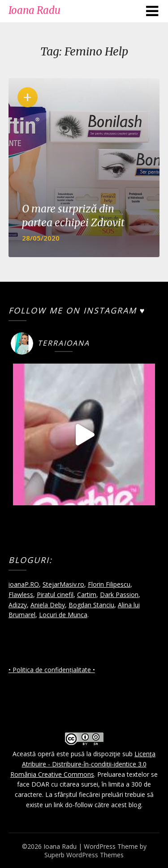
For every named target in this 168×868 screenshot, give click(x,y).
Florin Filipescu (109, 584)
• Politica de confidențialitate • (52, 670)
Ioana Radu (34, 10)
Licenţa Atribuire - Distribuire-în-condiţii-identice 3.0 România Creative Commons (83, 764)
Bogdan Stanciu (91, 605)
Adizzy (18, 605)
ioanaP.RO (24, 584)
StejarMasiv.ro (63, 584)
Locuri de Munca (63, 615)
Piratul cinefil (55, 595)
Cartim (87, 595)
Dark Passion (119, 595)
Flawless (21, 595)
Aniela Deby (48, 605)
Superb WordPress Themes (84, 855)
